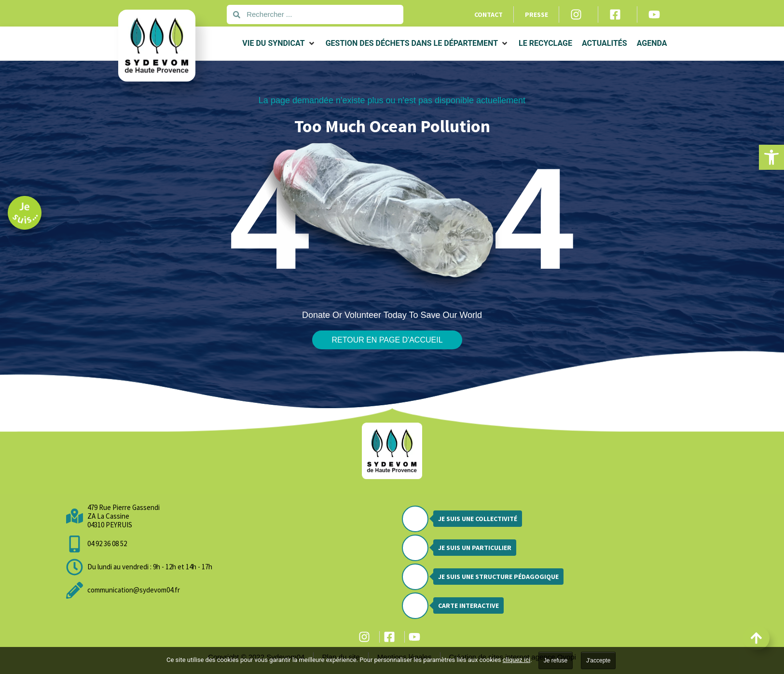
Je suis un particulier (475, 548)
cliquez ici (516, 660)
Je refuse (556, 660)
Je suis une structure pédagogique (498, 577)
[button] (771, 157)
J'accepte (598, 660)
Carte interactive (468, 605)
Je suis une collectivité (478, 519)
